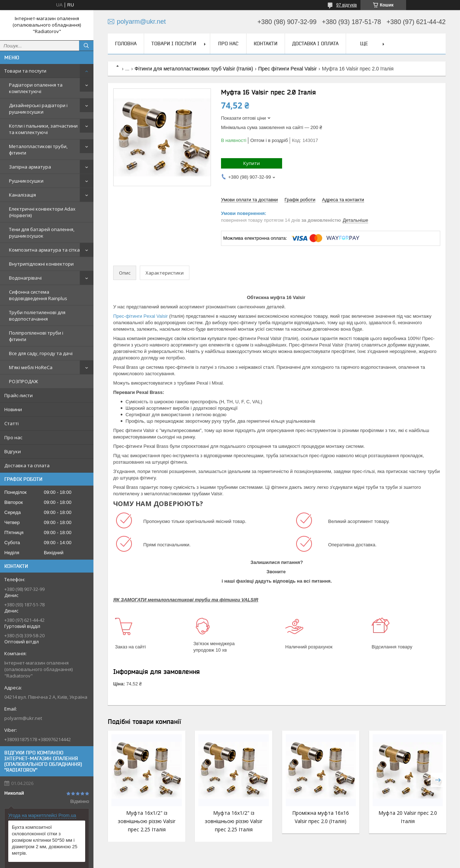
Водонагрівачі (25, 278)
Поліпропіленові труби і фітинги (36, 336)
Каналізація (22, 195)
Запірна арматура (30, 167)
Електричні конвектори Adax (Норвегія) (42, 212)
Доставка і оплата (315, 43)
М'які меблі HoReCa (31, 367)
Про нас (13, 437)
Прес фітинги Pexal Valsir (288, 69)
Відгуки (13, 451)
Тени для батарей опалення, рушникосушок (42, 233)
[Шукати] (86, 46)
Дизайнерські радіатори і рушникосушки (38, 109)
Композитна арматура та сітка (44, 250)
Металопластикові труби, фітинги (38, 150)
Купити (252, 163)
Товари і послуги (174, 43)
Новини (13, 409)
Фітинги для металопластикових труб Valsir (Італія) (194, 69)
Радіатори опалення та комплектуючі (36, 88)
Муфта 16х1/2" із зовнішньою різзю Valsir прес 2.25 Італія (147, 821)
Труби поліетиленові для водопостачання (37, 316)
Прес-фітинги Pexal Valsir (141, 316)
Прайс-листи (19, 395)
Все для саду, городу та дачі (41, 353)
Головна (126, 43)
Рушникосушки (26, 181)
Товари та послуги (25, 71)
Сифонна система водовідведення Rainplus (38, 295)
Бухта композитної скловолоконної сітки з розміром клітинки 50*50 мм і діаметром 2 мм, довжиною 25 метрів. (45, 840)
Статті (11, 423)
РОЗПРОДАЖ (24, 381)
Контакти (266, 43)
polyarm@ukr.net (23, 718)
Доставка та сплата (27, 465)
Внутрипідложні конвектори (41, 264)
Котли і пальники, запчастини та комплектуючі (43, 129)
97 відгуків (347, 5)
